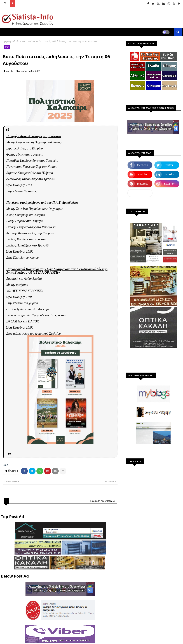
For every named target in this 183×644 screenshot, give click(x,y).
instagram (169, 184)
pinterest (143, 184)
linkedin (169, 174)
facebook (142, 165)
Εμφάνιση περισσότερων (103, 501)
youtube (142, 174)
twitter (169, 165)
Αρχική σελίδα (11, 41)
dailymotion (140, 193)
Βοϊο (24, 41)
